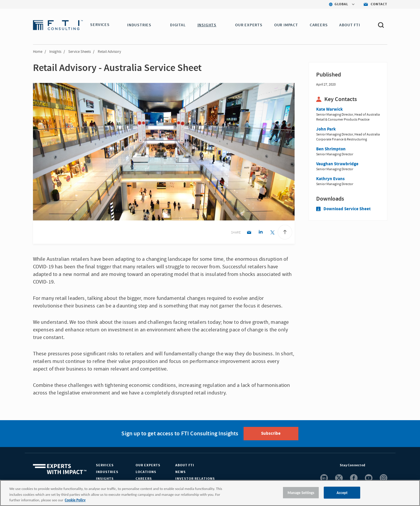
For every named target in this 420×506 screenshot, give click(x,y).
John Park (326, 129)
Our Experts (148, 465)
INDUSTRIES (140, 25)
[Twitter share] (272, 233)
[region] (210, 493)
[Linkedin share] (261, 233)
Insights (55, 52)
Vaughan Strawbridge (337, 164)
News (181, 472)
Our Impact (287, 25)
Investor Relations (195, 479)
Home (38, 52)
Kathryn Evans (330, 179)
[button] (113, 25)
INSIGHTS (208, 25)
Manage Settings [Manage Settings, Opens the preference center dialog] (301, 492)
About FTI (185, 465)
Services (105, 465)
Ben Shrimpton (331, 149)
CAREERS (320, 25)
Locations (146, 472)
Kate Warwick (329, 109)
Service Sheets (79, 52)
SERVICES (100, 25)
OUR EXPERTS (250, 25)
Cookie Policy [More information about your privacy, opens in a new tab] (75, 500)
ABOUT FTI (351, 25)
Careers (144, 479)
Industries (107, 472)
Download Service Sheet (343, 209)
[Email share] (249, 233)
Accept (342, 492)
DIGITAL (179, 25)
